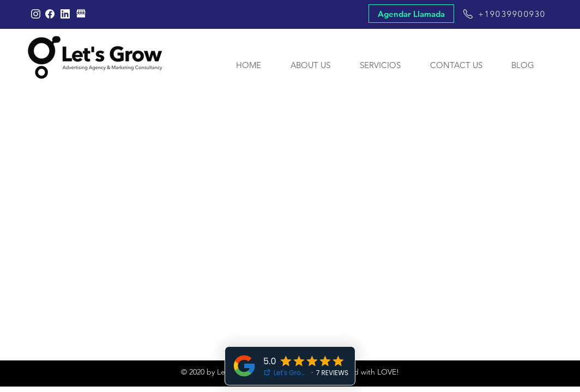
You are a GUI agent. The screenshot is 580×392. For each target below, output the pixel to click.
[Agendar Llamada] (411, 14)
